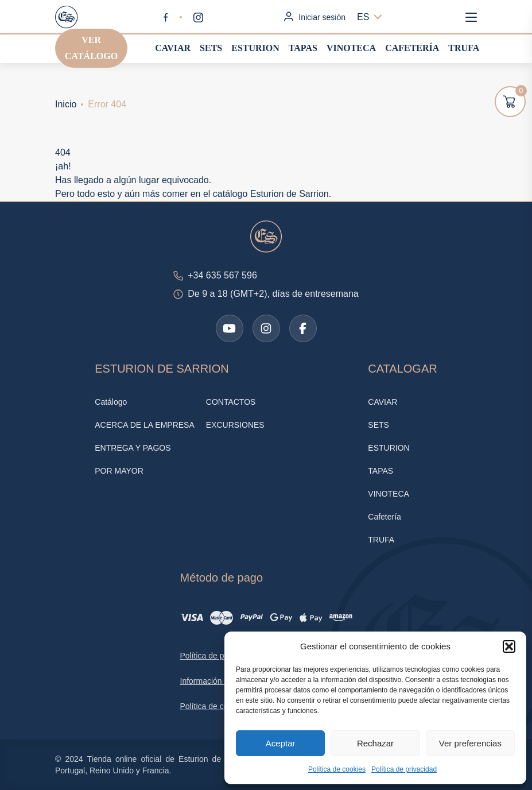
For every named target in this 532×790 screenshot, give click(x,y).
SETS (211, 48)
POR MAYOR (119, 471)
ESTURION (255, 48)
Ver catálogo (91, 48)
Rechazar (375, 743)
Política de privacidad (404, 769)
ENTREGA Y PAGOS (133, 448)
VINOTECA (351, 48)
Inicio (66, 104)
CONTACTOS (231, 402)
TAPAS (303, 48)
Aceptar (281, 743)
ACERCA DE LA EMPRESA (145, 425)
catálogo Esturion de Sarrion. (272, 194)
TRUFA (464, 48)
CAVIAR (173, 48)
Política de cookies (337, 769)
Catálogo (111, 402)
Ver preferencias (470, 743)
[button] (509, 646)
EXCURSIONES (235, 425)
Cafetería (412, 48)
